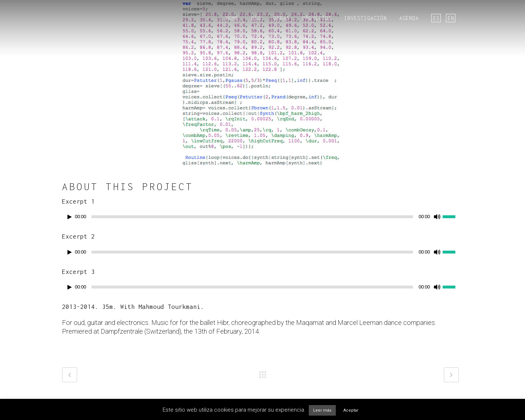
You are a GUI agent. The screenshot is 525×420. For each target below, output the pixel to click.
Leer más (322, 410)
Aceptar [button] (351, 410)
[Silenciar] (437, 217)
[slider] (252, 217)
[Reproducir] (70, 217)
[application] (262, 219)
